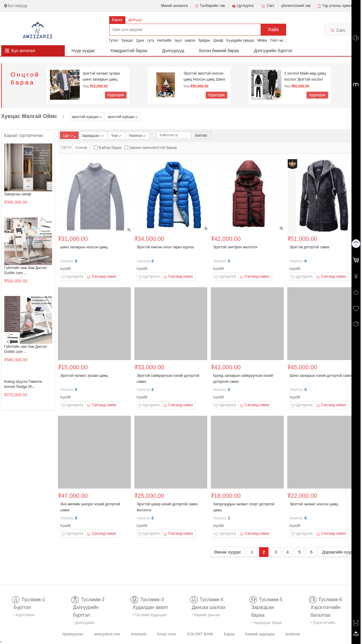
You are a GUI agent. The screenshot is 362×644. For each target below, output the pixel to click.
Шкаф (218, 40)
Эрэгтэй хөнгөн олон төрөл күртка (165, 247)
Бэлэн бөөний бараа (219, 51)
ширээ (190, 40)
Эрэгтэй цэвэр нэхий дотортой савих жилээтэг (167, 507)
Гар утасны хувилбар (340, 6)
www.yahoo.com (107, 634)
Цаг (69, 136)
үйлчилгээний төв (296, 6)
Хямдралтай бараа (129, 51)
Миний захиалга (174, 6)
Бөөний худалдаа (260, 634)
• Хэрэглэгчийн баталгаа (323, 624)
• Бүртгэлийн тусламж (24, 616)
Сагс (267, 6)
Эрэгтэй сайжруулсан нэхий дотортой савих (168, 379)
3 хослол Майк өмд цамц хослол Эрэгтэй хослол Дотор (305, 77)
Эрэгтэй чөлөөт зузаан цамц (84, 376)
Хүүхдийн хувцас (240, 40)
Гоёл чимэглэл (282, 40)
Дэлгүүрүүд (173, 51)
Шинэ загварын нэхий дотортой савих (321, 376)
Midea (262, 40)
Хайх (273, 30)
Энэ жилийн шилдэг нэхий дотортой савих (90, 507)
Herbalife (164, 40)
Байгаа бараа (110, 148)
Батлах (201, 135)
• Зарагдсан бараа (267, 623)
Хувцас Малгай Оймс (29, 116)
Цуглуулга (243, 6)
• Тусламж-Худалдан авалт (150, 616)
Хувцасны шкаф (18, 194)
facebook (293, 634)
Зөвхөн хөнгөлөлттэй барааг (153, 148)
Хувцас (127, 40)
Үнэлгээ (138, 135)
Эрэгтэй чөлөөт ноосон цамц (314, 504)
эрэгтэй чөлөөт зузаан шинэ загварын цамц (102, 76)
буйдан (204, 40)
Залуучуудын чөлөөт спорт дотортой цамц (244, 507)
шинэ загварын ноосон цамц (84, 247)
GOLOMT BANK (200, 634)
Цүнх (140, 40)
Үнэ (117, 135)
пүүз (178, 40)
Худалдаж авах (116, 96)
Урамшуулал (73, 634)
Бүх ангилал (23, 51)
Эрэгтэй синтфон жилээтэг (236, 247)
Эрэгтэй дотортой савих (310, 247)
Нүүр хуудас (84, 51)
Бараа (117, 20)
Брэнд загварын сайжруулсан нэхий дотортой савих (243, 379)
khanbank (139, 634)
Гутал (114, 40)
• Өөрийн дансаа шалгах (206, 616)
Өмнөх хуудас (227, 552)
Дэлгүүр (135, 20)
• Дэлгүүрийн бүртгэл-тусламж (87, 624)
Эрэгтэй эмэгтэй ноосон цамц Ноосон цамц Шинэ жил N (204, 77)
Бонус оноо (167, 634)
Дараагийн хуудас (340, 552)
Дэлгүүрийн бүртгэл (273, 51)
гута (151, 40)
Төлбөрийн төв (210, 6)
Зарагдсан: (93, 135)
